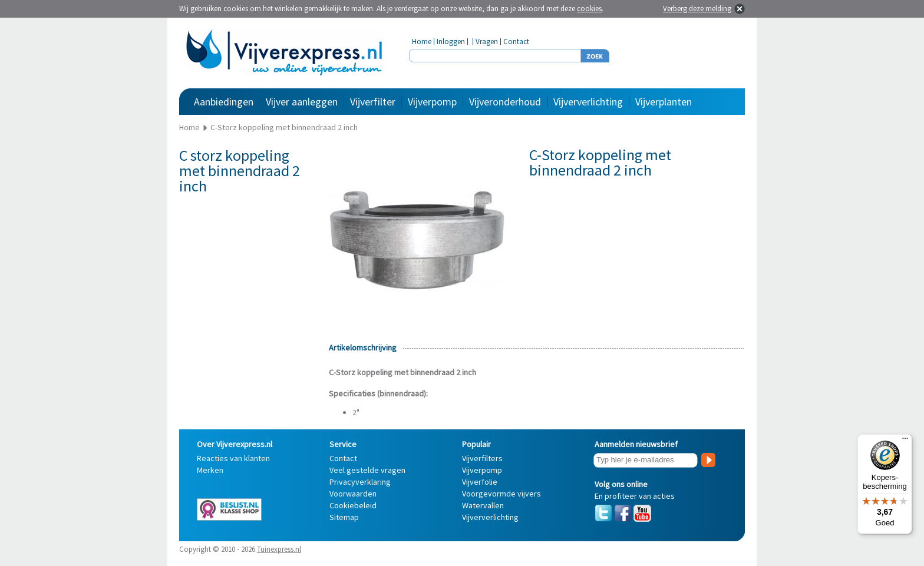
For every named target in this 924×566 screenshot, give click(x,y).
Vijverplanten (664, 102)
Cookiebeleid (353, 505)
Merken (210, 470)
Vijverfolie (480, 482)
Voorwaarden (353, 494)
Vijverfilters (482, 458)
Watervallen (483, 505)
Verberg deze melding (697, 9)
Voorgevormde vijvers (501, 494)
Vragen (487, 42)
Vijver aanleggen (302, 102)
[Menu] (905, 441)
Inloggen (451, 42)
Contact (516, 42)
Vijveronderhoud (505, 102)
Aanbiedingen (224, 102)
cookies (589, 9)
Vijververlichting (588, 102)
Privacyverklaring (360, 482)
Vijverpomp (432, 102)
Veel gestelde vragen (367, 470)
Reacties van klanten (233, 458)
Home (422, 42)
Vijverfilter (373, 102)
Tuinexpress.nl (279, 549)
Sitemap (344, 517)
